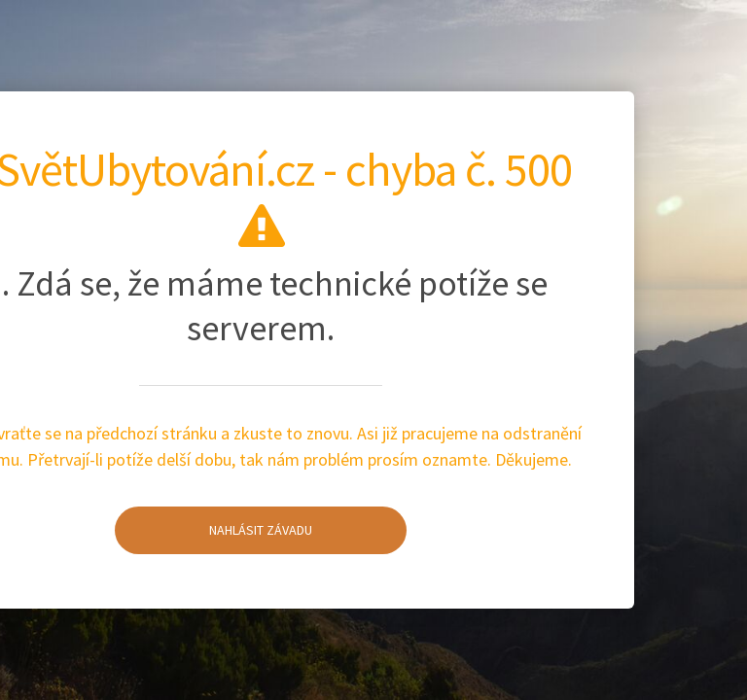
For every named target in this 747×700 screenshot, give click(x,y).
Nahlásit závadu (213, 516)
